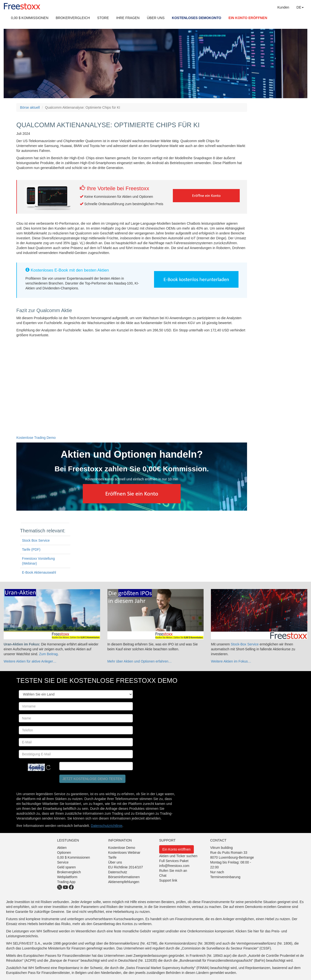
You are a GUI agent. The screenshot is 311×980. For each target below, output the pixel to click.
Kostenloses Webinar (124, 853)
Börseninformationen (124, 877)
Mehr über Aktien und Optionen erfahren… (140, 661)
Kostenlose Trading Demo (36, 438)
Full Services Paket (174, 861)
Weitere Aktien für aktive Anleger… (30, 661)
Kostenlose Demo (122, 848)
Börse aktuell (30, 107)
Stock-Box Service (245, 644)
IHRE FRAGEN (128, 18)
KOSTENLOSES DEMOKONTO (197, 18)
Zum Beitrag (48, 654)
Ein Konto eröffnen (176, 849)
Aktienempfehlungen (124, 882)
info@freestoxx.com (174, 866)
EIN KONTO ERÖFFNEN (248, 18)
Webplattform (67, 877)
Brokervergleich (69, 872)
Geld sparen (66, 867)
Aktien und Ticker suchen (178, 856)
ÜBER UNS (156, 18)
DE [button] (300, 7)
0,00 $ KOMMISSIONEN (30, 18)
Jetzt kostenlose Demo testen (92, 779)
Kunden (283, 7)
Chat (163, 875)
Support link (168, 880)
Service (63, 862)
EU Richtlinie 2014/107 (125, 867)
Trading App (66, 882)
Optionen (64, 853)
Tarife (112, 857)
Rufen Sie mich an (173, 871)
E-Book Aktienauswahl (39, 572)
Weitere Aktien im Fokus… (231, 661)
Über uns (115, 862)
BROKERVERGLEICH (73, 18)
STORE (103, 18)
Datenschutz (118, 872)
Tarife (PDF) (31, 549)
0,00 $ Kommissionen (74, 857)
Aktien (62, 848)
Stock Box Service (36, 540)
